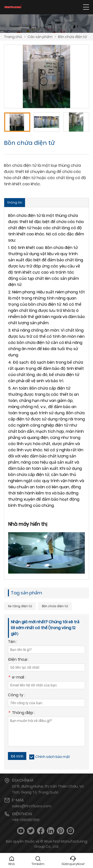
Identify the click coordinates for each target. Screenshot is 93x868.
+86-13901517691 (26, 820)
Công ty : (16, 695)
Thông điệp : (21, 713)
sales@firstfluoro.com (32, 806)
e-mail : (17, 678)
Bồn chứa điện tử (72, 37)
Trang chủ (13, 37)
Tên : (13, 642)
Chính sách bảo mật (53, 757)
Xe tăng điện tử (20, 606)
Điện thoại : (18, 660)
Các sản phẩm (40, 37)
